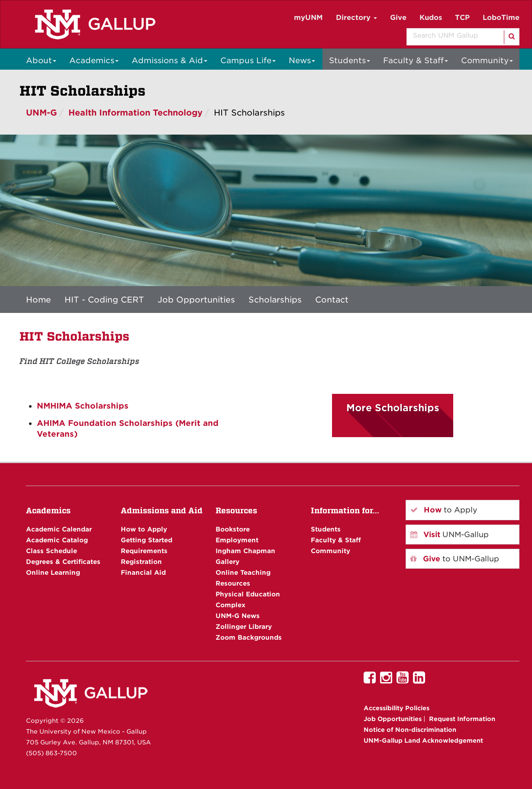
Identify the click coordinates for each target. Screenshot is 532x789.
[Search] (511, 37)
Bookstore (233, 529)
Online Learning (53, 572)
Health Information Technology (135, 113)
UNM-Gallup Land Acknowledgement (423, 741)
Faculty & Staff (416, 60)
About (41, 60)
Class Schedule (52, 551)
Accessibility (397, 708)
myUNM (308, 18)
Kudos (431, 18)
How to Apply (144, 529)
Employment (237, 540)
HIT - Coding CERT (104, 299)
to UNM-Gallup (455, 559)
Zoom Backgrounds (249, 637)
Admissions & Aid (169, 60)
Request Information (462, 719)
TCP (462, 18)
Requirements (144, 551)
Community (487, 60)
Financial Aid (143, 572)
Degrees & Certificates (63, 562)
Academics (94, 60)
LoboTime (501, 18)
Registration (141, 562)
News (302, 60)
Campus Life (248, 60)
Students (350, 60)
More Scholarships (393, 408)
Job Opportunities (196, 299)
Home (39, 299)
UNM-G (42, 113)
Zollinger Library (244, 626)
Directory (356, 18)
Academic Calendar (59, 529)
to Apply (444, 510)
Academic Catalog (57, 540)
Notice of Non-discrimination (410, 730)
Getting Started (147, 540)
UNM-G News (238, 616)
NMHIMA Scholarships (83, 406)
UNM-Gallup (450, 535)
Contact (332, 299)
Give (398, 18)
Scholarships (275, 299)
